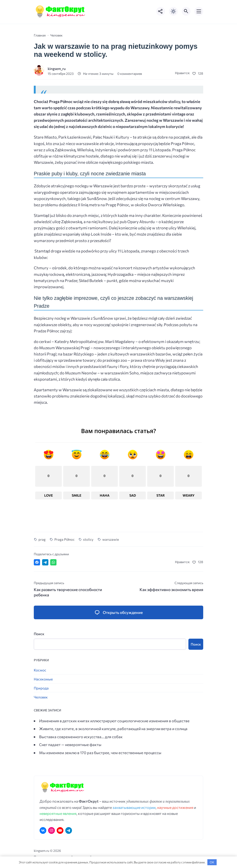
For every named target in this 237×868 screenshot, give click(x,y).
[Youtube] (60, 830)
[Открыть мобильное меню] (199, 11)
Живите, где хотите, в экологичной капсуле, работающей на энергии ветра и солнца (113, 729)
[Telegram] (69, 830)
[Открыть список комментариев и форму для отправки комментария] (118, 613)
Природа (41, 688)
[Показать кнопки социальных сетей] (161, 11)
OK (212, 862)
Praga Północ (64, 540)
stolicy (88, 540)
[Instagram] (51, 830)
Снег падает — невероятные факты (70, 745)
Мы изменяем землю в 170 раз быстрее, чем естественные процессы (100, 753)
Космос (40, 670)
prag (42, 540)
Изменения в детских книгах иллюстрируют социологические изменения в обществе (114, 721)
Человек (41, 697)
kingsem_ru (57, 68)
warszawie (111, 540)
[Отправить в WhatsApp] (53, 563)
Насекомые (43, 679)
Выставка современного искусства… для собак (81, 737)
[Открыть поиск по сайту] (186, 11)
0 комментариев (130, 74)
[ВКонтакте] (43, 830)
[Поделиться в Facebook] (37, 563)
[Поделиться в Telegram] (45, 563)
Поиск (39, 634)
